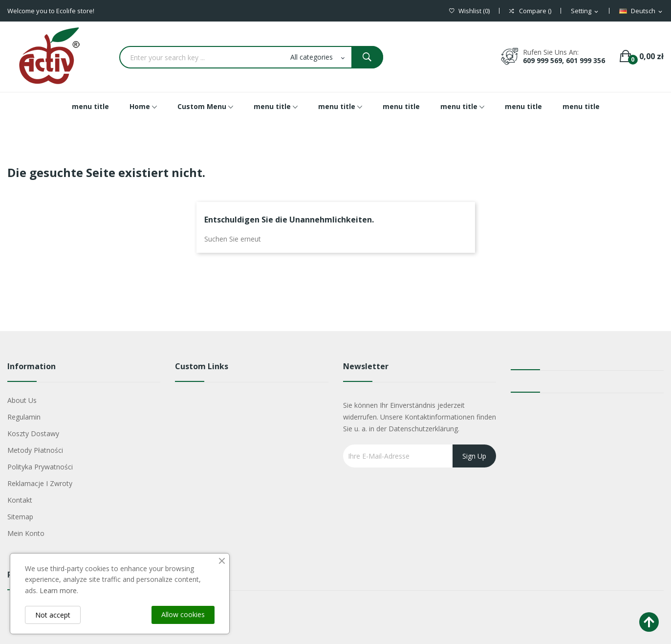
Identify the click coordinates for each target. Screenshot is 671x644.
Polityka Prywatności (40, 467)
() (469, 11)
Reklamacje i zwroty (40, 483)
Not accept (53, 615)
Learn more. (59, 590)
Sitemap (20, 517)
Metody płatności (35, 450)
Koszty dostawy (33, 433)
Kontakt (20, 500)
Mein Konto (26, 533)
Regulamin (24, 417)
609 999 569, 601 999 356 (564, 60)
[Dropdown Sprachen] (641, 11)
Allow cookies (183, 614)
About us (22, 400)
